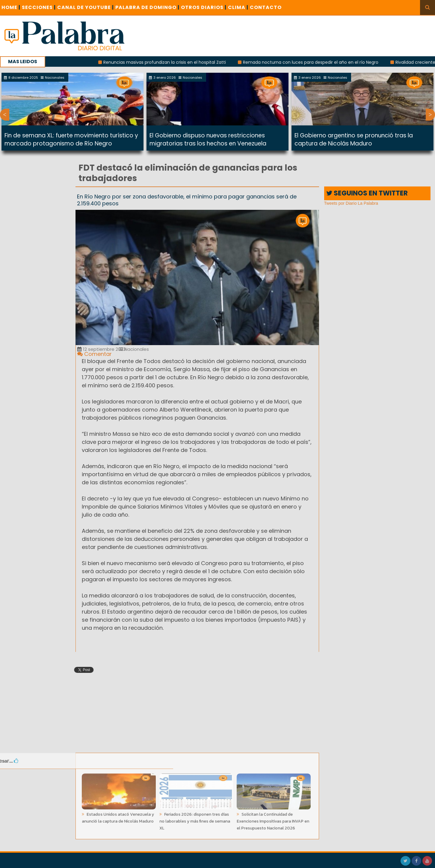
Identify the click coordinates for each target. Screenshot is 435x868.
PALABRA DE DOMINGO (147, 7)
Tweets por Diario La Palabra (351, 203)
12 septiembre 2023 (102, 349)
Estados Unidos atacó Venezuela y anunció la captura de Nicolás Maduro (118, 816)
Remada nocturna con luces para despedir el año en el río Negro (314, 62)
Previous (5, 115)
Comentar (95, 354)
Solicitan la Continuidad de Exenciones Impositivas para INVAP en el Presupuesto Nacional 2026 (273, 820)
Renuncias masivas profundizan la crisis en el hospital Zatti (168, 62)
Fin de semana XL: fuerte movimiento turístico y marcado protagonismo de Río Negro (71, 139)
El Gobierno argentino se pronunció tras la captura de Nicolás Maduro (354, 139)
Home (11, 7)
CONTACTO (266, 7)
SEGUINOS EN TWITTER (367, 193)
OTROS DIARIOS (204, 7)
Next (430, 115)
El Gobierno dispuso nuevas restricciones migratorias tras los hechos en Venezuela (208, 139)
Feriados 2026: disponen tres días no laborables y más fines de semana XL (195, 820)
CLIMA (238, 7)
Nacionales (134, 349)
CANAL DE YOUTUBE (86, 7)
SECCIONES (39, 7)
